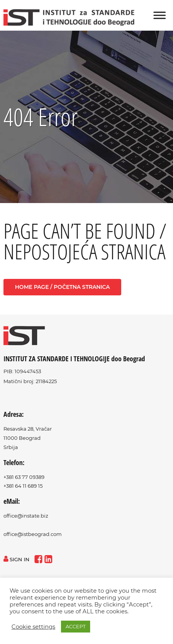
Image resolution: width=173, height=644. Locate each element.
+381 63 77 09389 (24, 477)
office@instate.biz (26, 516)
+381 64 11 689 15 (23, 486)
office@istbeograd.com (33, 534)
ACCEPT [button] (76, 626)
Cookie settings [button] (33, 627)
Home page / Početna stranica (62, 287)
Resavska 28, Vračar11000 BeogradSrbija (28, 438)
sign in (16, 559)
